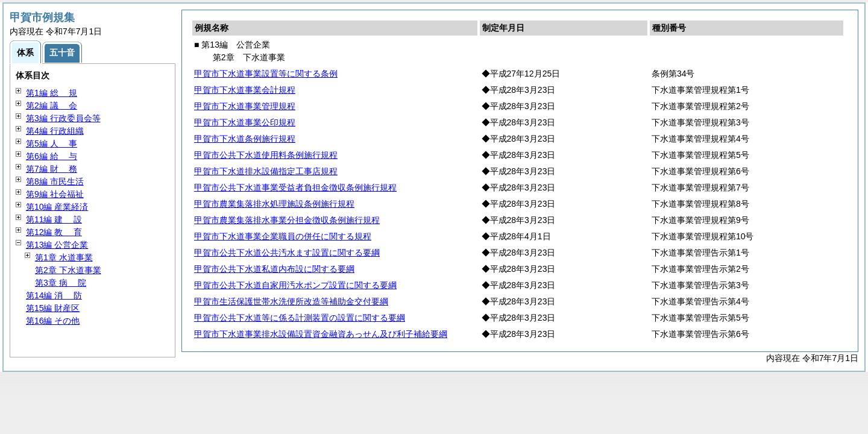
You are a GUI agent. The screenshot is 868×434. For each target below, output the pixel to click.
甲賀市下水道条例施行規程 (245, 139)
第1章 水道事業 (64, 257)
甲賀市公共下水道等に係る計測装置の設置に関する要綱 (300, 318)
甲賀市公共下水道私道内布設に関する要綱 (274, 269)
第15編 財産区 (53, 308)
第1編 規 (52, 93)
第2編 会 (52, 105)
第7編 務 (52, 169)
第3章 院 (61, 283)
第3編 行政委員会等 (63, 118)
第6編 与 (52, 156)
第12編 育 (54, 232)
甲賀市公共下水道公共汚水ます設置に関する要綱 (287, 253)
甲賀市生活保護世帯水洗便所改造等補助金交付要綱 (291, 301)
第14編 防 (54, 295)
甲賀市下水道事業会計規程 (245, 90)
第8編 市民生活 (55, 181)
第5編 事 (52, 143)
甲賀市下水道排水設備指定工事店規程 (266, 171)
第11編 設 (54, 219)
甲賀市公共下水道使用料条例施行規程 (266, 155)
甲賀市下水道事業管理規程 (245, 106)
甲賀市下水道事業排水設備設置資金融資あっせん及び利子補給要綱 (321, 334)
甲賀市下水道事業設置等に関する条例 (266, 74)
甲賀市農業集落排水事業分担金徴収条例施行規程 (287, 220)
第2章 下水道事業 (68, 270)
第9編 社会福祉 (55, 194)
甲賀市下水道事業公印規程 (245, 122)
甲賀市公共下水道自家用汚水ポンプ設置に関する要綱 (295, 285)
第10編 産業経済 (57, 207)
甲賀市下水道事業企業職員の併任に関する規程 (283, 236)
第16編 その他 (53, 321)
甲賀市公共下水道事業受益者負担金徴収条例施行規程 (295, 187)
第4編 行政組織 (55, 131)
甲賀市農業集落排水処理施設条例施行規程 (274, 204)
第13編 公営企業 (57, 245)
